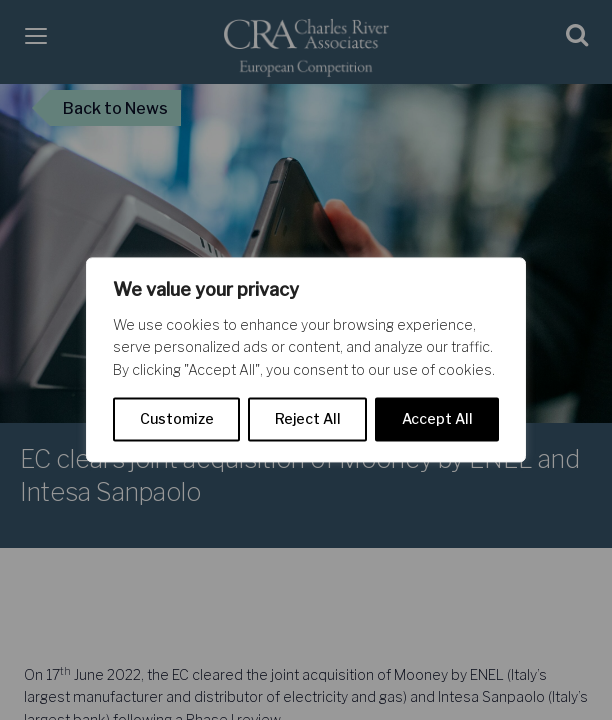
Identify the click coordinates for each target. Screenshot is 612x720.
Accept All (437, 419)
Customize (177, 419)
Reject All (308, 419)
